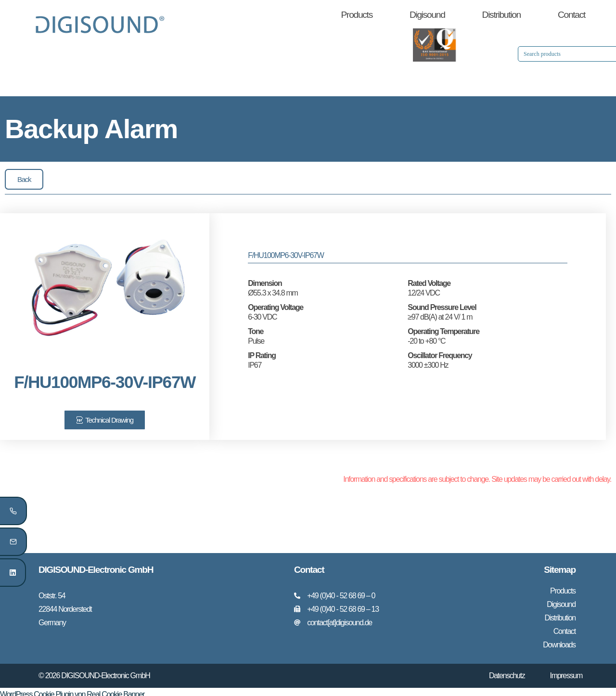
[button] (24, 179)
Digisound (427, 15)
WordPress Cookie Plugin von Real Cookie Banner (72, 690)
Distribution (501, 15)
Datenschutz (507, 671)
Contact (571, 15)
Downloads (559, 640)
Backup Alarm (91, 129)
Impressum (566, 671)
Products (357, 15)
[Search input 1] (487, 54)
